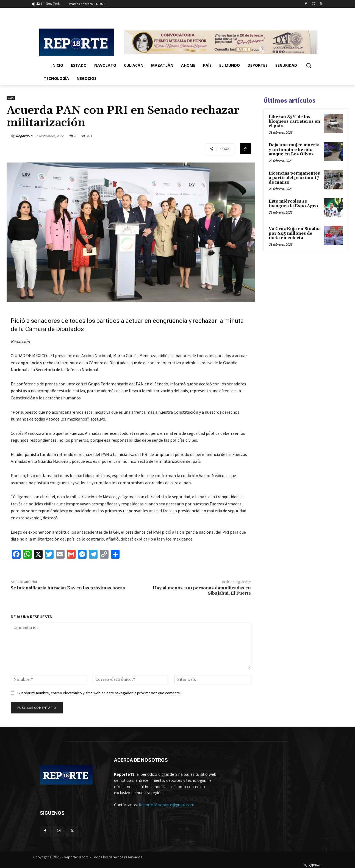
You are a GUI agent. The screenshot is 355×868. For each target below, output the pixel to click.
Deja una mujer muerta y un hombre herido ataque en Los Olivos (294, 150)
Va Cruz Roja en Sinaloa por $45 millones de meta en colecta (295, 233)
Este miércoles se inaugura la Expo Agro (293, 204)
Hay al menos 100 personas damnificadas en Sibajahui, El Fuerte (202, 591)
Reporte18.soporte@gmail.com (167, 805)
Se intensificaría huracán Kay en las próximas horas (68, 588)
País (11, 98)
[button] (309, 65)
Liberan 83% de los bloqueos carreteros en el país (294, 122)
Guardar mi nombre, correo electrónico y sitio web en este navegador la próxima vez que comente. (99, 693)
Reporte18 (24, 136)
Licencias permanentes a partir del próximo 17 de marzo (294, 178)
